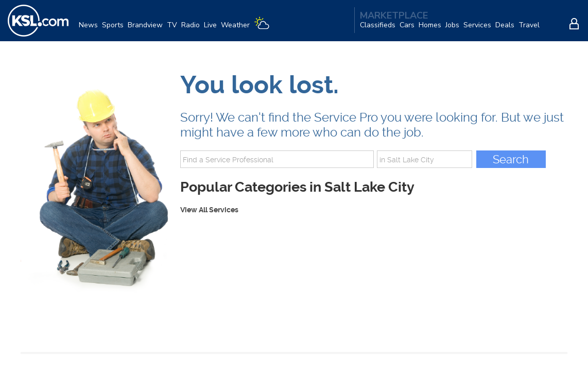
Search (511, 159)
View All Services (209, 210)
